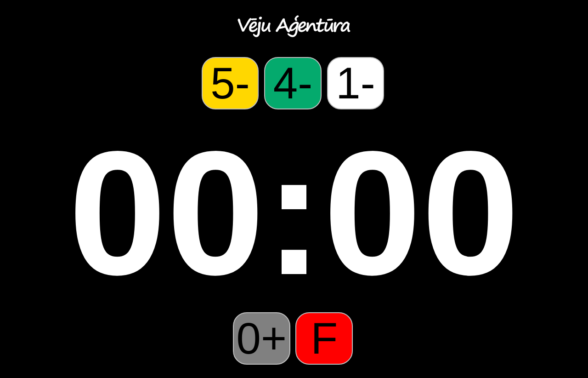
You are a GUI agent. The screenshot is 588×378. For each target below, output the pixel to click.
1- (355, 83)
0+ (262, 338)
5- (230, 83)
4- (293, 83)
